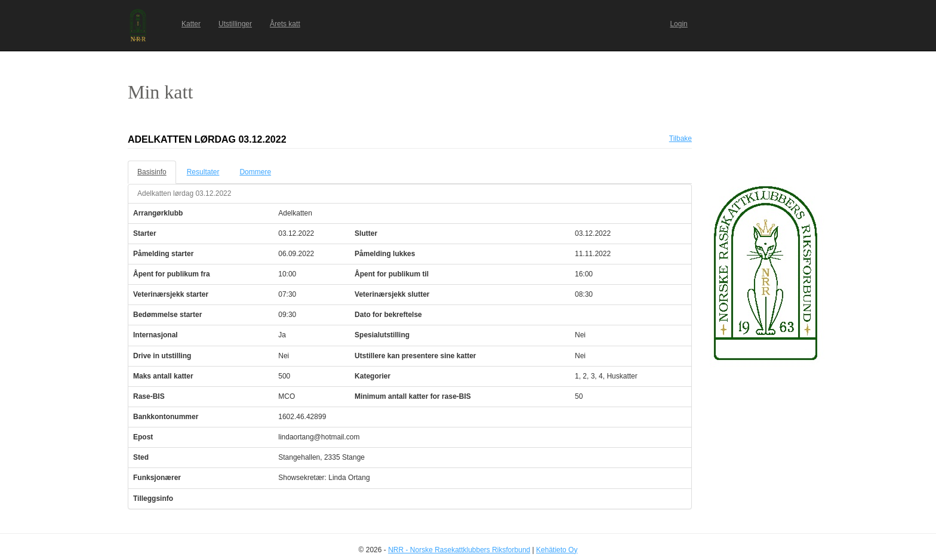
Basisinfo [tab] (152, 172)
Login (678, 24)
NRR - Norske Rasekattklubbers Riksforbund (459, 550)
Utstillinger (235, 24)
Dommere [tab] (255, 172)
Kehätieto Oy (557, 550)
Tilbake (681, 139)
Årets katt (285, 24)
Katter (191, 24)
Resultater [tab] (203, 172)
